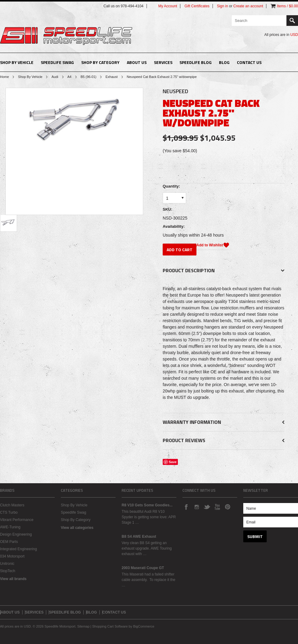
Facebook (186, 507)
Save (173, 462)
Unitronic (7, 564)
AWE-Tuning (10, 527)
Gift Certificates (197, 6)
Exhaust (112, 77)
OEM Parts (9, 542)
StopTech (8, 571)
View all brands (13, 579)
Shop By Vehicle (17, 62)
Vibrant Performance (17, 520)
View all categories (77, 528)
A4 (69, 77)
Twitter (207, 507)
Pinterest (227, 507)
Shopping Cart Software (110, 626)
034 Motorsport (12, 556)
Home (4, 77)
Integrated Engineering (18, 549)
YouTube (217, 507)
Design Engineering (16, 534)
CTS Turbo (9, 512)
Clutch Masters (12, 505)
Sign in (222, 6)
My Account (168, 6)
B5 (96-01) (88, 77)
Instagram (196, 507)
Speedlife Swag (57, 62)
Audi (55, 77)
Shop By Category (100, 62)
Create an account (248, 6)
